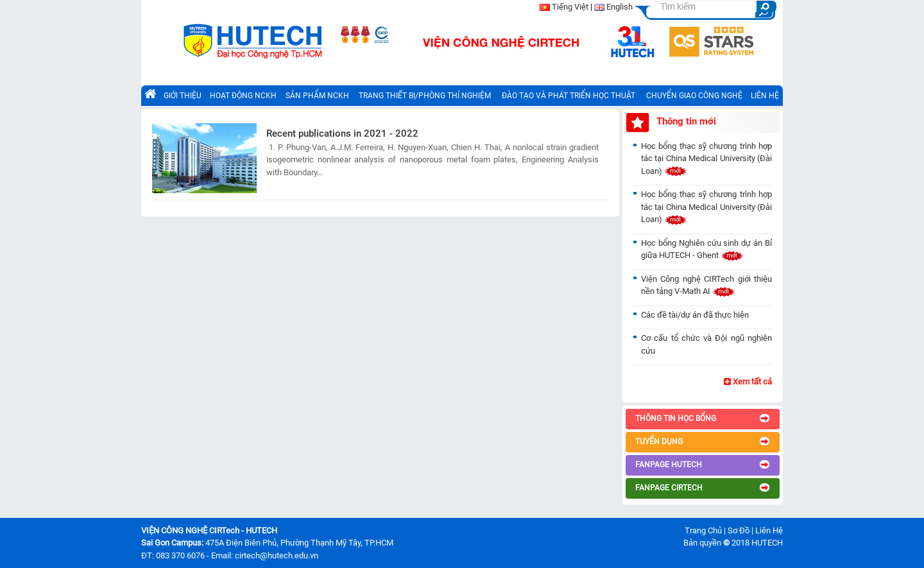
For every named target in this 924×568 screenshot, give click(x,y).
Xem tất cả (748, 382)
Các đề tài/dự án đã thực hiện (695, 315)
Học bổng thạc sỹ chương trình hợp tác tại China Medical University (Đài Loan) (706, 159)
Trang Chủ (703, 530)
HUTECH (767, 543)
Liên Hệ (769, 530)
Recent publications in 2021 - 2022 (342, 133)
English (620, 7)
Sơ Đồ (739, 530)
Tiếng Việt (570, 7)
